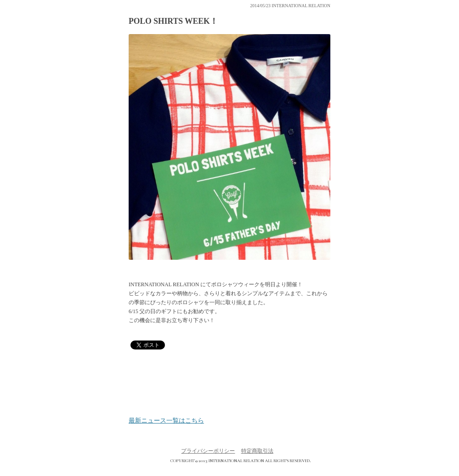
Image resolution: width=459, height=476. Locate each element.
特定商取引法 (257, 451)
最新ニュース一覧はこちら (166, 421)
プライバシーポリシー (208, 451)
